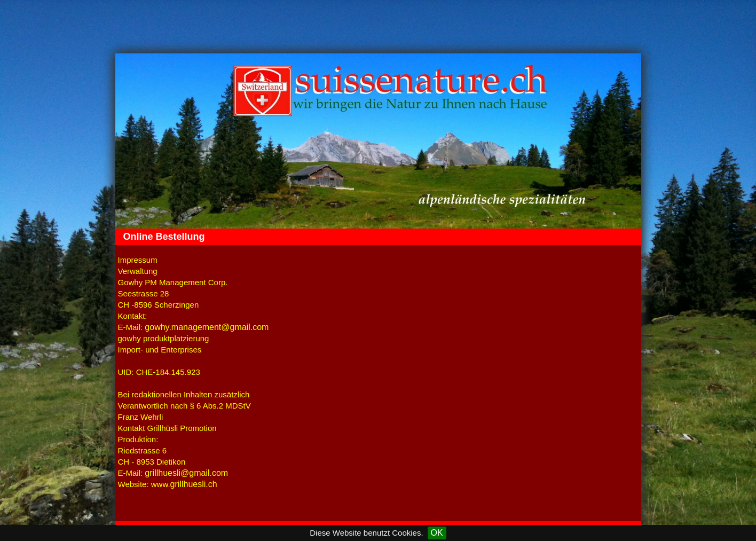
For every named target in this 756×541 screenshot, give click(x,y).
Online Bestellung (164, 237)
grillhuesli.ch (194, 484)
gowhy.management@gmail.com (207, 327)
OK (437, 533)
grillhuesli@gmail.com (186, 473)
